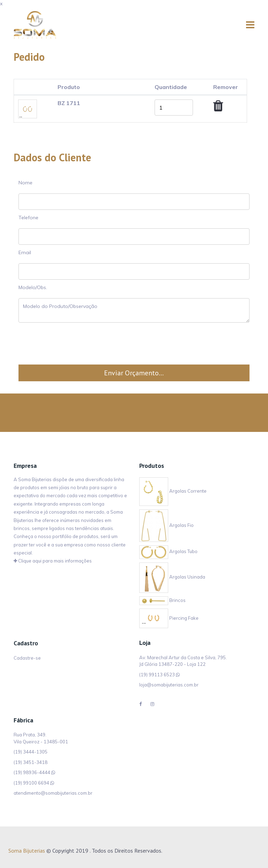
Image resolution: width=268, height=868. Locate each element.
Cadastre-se (27, 660)
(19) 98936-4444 (32, 772)
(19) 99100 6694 (31, 783)
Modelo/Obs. (33, 287)
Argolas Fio (166, 525)
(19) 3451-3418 (31, 762)
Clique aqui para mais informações (53, 561)
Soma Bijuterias (27, 851)
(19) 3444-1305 (31, 752)
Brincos (162, 600)
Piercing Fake (169, 618)
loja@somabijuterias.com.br (169, 685)
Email (25, 252)
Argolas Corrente (173, 491)
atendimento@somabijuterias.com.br (53, 793)
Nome (25, 183)
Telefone (28, 218)
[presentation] (134, 344)
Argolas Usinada (172, 577)
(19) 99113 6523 (157, 675)
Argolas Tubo (168, 552)
